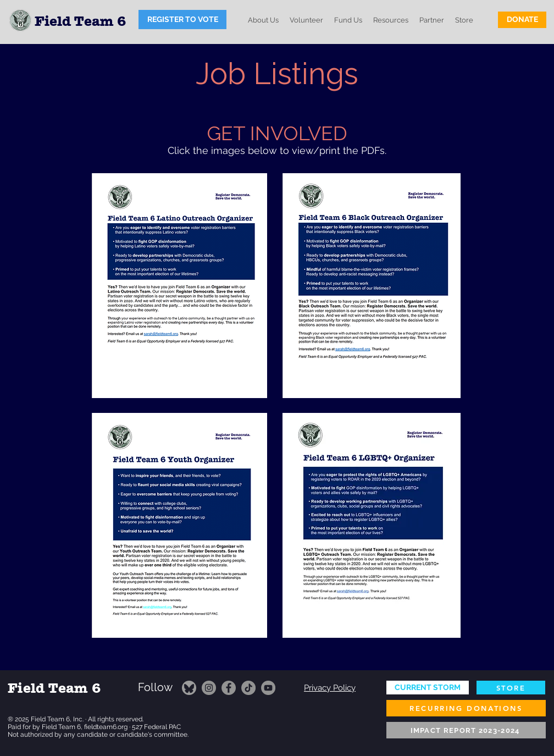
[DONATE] (522, 20)
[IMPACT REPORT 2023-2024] (466, 730)
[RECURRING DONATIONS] (466, 708)
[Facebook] (229, 688)
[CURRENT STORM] (428, 688)
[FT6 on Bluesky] (189, 688)
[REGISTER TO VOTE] (182, 20)
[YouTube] (268, 688)
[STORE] (511, 688)
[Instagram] (209, 688)
